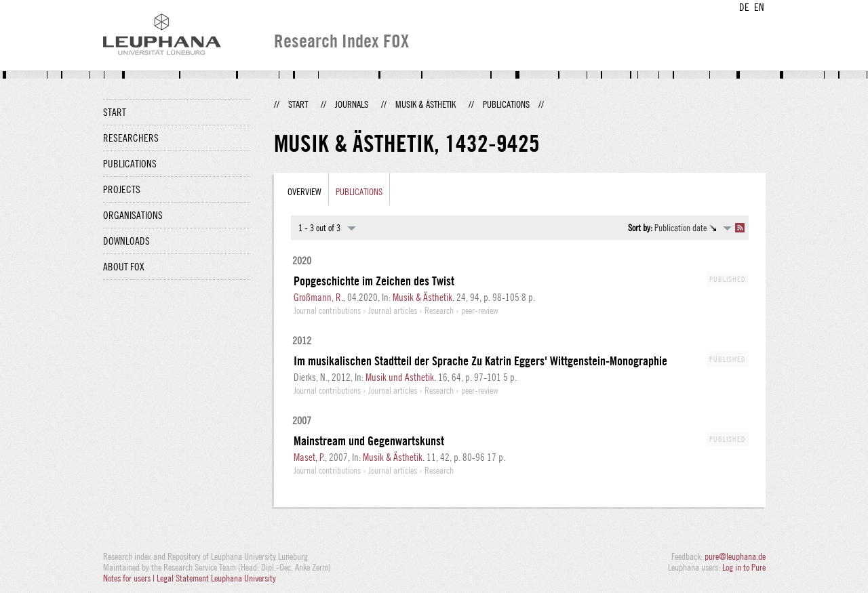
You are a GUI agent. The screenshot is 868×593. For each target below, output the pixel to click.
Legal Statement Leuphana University (216, 578)
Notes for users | (130, 578)
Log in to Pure (744, 567)
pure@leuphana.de (735, 556)
